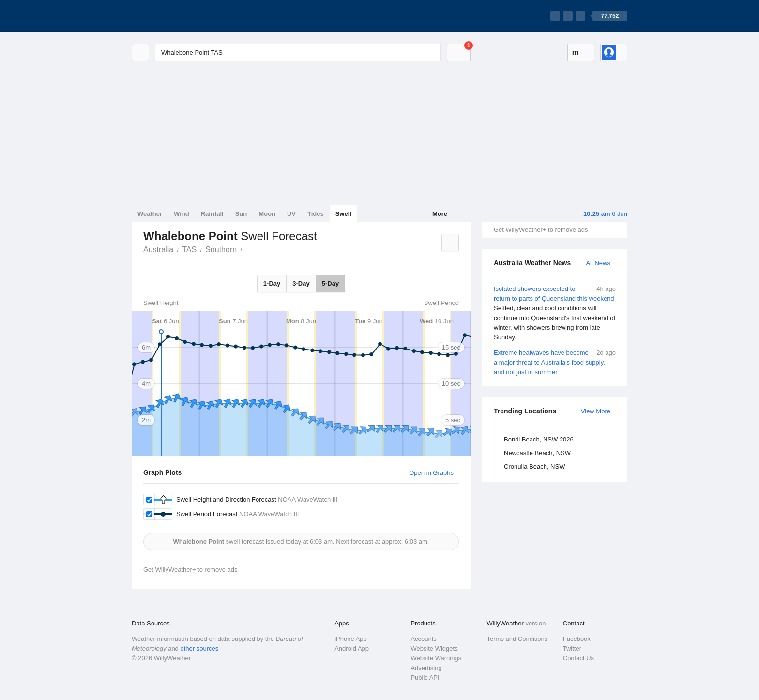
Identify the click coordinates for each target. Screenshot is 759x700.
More (440, 214)
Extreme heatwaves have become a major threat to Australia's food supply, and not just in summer (555, 362)
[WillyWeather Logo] (177, 16)
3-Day (301, 283)
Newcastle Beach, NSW (537, 453)
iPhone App (351, 639)
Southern (221, 250)
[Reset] (415, 52)
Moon (267, 214)
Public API (425, 677)
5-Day (330, 283)
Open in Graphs (431, 473)
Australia (158, 250)
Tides (316, 214)
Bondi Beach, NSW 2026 (539, 439)
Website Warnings (436, 658)
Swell (343, 214)
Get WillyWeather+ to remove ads (541, 230)
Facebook (577, 639)
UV (291, 214)
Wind (182, 214)
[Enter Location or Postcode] (298, 52)
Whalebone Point (247, 249)
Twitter (572, 648)
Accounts (423, 639)
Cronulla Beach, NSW (534, 466)
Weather (150, 214)
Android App (352, 648)
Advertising (426, 668)
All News (598, 263)
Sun (241, 214)
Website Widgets (434, 648)
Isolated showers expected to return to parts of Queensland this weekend (555, 313)
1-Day (272, 283)
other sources (199, 648)
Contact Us (578, 658)
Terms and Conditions (517, 639)
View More (596, 411)
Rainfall (212, 214)
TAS (189, 250)
